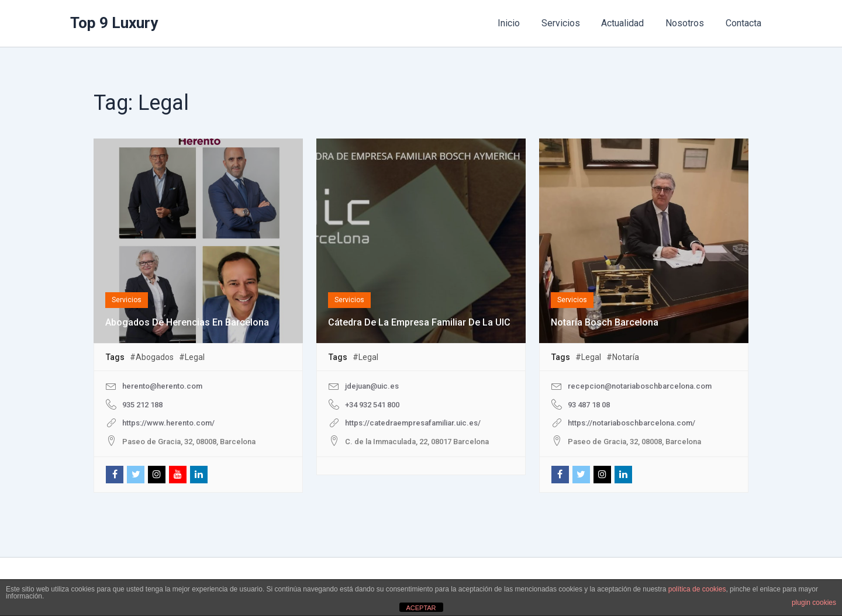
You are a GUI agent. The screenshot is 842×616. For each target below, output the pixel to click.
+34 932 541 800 (372, 405)
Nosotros (689, 23)
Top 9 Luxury (114, 23)
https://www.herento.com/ (168, 423)
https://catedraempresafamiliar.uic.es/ (413, 423)
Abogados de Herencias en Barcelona (187, 322)
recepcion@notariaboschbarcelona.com (640, 386)
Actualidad (629, 23)
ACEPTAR (421, 608)
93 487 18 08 (589, 405)
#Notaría (623, 357)
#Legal (192, 357)
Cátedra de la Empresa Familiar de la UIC (419, 322)
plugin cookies (814, 603)
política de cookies (697, 589)
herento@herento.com (162, 386)
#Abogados (152, 357)
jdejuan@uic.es (372, 386)
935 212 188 (142, 405)
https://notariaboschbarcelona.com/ (631, 423)
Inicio (521, 23)
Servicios (570, 23)
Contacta (745, 23)
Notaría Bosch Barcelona (605, 322)
